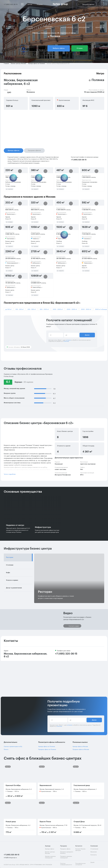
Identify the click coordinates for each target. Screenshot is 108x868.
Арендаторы (84, 27)
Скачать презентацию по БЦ (13, 746)
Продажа (40, 4)
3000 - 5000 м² (86, 309)
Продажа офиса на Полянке (47, 749)
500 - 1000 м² (44, 309)
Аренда (31, 4)
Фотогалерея (67, 27)
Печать (6, 749)
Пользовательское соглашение (80, 864)
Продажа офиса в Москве (81, 749)
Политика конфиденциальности (66, 864)
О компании (94, 849)
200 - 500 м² (32, 309)
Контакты (100, 27)
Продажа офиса (48, 27)
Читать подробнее (10, 474)
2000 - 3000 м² (72, 309)
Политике (66, 341)
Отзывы (80, 48)
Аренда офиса (30, 27)
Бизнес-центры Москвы (50, 852)
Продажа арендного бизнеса (67, 852)
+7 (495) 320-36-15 (66, 654)
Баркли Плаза (45, 822)
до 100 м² (8, 309)
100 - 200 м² (20, 309)
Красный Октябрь (13, 785)
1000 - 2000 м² (58, 309)
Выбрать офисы (59, 48)
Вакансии (94, 852)
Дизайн (94, 863)
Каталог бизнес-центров (81, 849)
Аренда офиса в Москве (80, 746)
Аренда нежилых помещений (50, 857)
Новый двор (11, 822)
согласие (68, 340)
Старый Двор (79, 822)
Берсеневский (46, 785)
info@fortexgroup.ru (10, 857)
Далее (87, 335)
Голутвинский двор (82, 785)
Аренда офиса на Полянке (47, 746)
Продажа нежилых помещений (66, 857)
